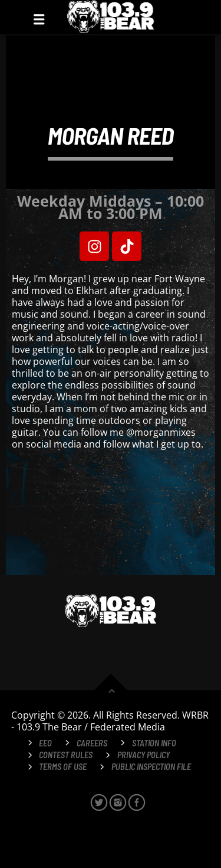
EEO (45, 743)
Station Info (154, 743)
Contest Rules (66, 755)
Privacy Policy (144, 755)
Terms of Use (63, 767)
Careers (92, 743)
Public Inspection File (151, 767)
